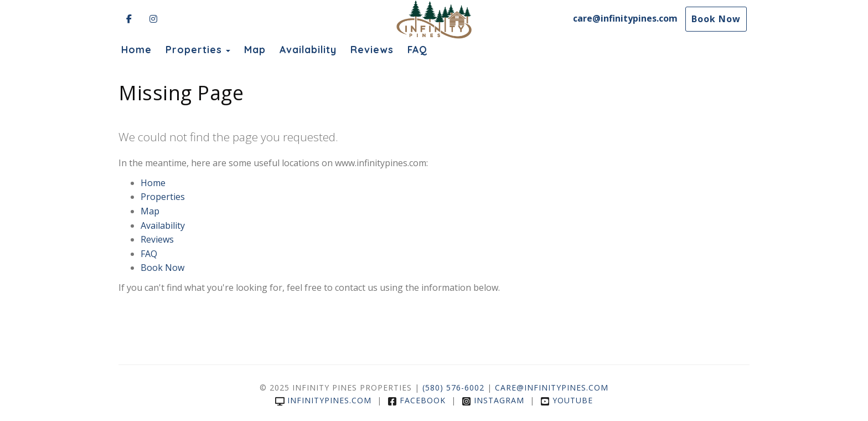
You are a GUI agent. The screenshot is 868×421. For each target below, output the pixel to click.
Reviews (372, 49)
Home (136, 49)
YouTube (567, 400)
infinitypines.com (323, 400)
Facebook (417, 400)
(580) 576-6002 (453, 387)
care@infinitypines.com (625, 18)
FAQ (417, 49)
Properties (194, 49)
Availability (308, 49)
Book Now (716, 19)
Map (255, 49)
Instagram (493, 400)
